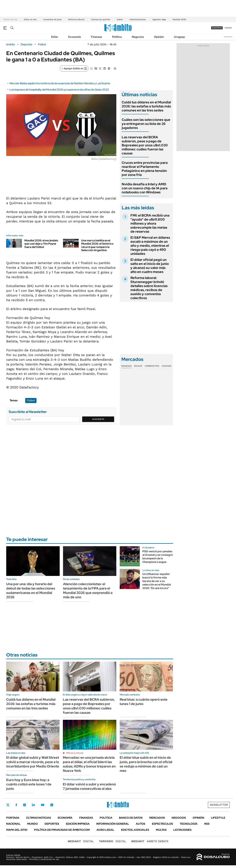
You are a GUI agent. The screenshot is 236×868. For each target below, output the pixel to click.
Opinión (159, 37)
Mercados (157, 818)
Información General (113, 824)
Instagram (25, 805)
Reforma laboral (76, 19)
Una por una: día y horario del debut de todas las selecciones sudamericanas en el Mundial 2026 (31, 591)
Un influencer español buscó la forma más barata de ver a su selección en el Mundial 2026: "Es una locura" (157, 581)
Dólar (55, 37)
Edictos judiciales (135, 830)
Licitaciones (182, 830)
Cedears (166, 366)
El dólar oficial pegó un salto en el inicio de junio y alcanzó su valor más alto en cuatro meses (150, 266)
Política (117, 37)
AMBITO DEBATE (150, 841)
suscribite (217, 28)
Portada (13, 818)
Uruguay (179, 37)
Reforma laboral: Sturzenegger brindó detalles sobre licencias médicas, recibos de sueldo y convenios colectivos (149, 288)
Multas (161, 830)
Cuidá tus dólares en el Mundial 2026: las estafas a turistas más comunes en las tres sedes (146, 106)
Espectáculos (162, 824)
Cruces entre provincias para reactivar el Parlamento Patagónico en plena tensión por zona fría (145, 169)
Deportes (26, 44)
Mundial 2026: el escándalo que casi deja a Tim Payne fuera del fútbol (41, 244)
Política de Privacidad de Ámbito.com (62, 830)
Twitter (8, 805)
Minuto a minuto (75, 753)
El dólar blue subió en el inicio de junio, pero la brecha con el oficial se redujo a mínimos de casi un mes (146, 764)
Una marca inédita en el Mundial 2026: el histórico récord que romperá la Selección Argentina (97, 245)
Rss (207, 824)
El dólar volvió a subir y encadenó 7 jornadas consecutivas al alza (89, 786)
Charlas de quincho (101, 19)
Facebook (16, 805)
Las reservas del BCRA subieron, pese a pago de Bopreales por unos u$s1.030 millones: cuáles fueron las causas (145, 145)
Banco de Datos (131, 818)
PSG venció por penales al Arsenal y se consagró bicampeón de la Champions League (158, 557)
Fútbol (42, 44)
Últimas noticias (38, 818)
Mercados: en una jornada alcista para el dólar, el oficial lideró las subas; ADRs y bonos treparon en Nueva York (89, 764)
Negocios (138, 37)
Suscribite (98, 419)
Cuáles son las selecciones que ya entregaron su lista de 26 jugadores (146, 124)
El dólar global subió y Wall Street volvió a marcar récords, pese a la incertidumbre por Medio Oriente (33, 762)
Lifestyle (218, 818)
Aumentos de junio (52, 19)
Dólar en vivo (30, 19)
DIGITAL (81, 841)
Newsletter (228, 37)
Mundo (33, 824)
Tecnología (189, 824)
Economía (75, 37)
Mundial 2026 (179, 19)
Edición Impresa (78, 824)
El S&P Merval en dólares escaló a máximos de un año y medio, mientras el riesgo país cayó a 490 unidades (150, 246)
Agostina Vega (159, 19)
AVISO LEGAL (105, 830)
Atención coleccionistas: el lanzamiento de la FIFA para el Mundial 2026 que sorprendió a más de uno (88, 591)
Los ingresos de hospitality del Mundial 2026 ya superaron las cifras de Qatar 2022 (59, 90)
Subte (120, 19)
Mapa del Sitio (17, 830)
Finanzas (96, 37)
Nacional (13, 824)
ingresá (228, 28)
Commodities (152, 366)
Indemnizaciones (138, 19)
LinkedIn (33, 805)
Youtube (43, 805)
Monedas (126, 366)
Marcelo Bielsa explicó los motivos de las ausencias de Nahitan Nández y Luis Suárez (60, 83)
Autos (141, 824)
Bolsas (138, 366)
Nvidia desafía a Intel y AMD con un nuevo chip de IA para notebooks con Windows (145, 188)
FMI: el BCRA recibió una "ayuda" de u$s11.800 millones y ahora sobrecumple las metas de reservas (150, 223)
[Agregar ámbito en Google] (74, 68)
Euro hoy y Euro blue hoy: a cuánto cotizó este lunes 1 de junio (29, 784)
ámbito (11, 44)
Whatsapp (52, 805)
